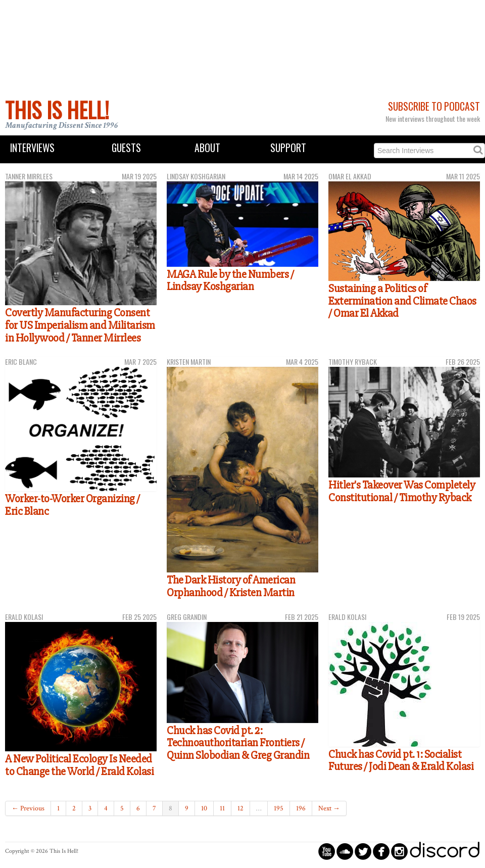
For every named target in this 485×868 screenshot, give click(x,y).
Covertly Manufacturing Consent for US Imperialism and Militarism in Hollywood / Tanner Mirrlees (80, 325)
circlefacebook (381, 851)
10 (204, 808)
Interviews (32, 148)
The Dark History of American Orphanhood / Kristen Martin (231, 586)
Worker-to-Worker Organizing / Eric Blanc (72, 505)
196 (301, 808)
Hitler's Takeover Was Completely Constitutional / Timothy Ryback (402, 491)
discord (445, 851)
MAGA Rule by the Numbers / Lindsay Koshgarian (230, 281)
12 (240, 808)
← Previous (28, 808)
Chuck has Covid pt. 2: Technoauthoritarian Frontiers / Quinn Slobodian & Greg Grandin (238, 743)
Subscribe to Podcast (434, 106)
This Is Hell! (57, 110)
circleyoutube (327, 851)
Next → (329, 808)
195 (279, 808)
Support (288, 148)
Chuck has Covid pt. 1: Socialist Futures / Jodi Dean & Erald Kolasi (401, 761)
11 (222, 808)
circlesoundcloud (345, 851)
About (207, 148)
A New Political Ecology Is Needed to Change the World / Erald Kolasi (79, 765)
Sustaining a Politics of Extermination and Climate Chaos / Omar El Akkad (402, 301)
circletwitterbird (363, 851)
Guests (126, 148)
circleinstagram (399, 851)
